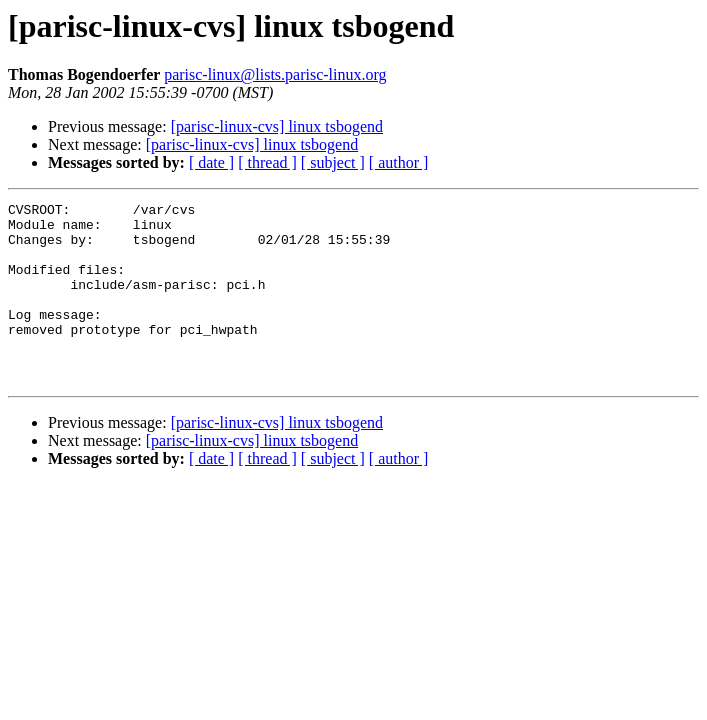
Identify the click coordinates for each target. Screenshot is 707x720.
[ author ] (399, 162)
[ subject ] (333, 162)
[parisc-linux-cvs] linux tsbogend (277, 126)
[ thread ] (267, 162)
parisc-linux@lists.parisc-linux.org (275, 74)
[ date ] (211, 162)
